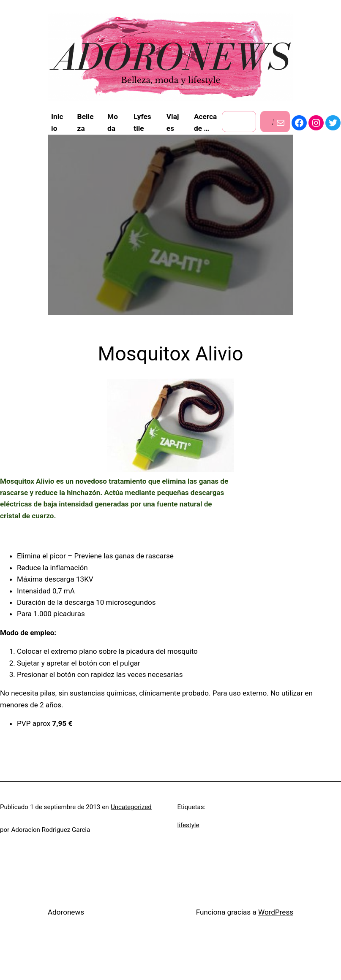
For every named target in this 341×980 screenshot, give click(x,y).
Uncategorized (131, 807)
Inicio (57, 122)
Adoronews (66, 912)
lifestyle (188, 825)
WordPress (276, 912)
